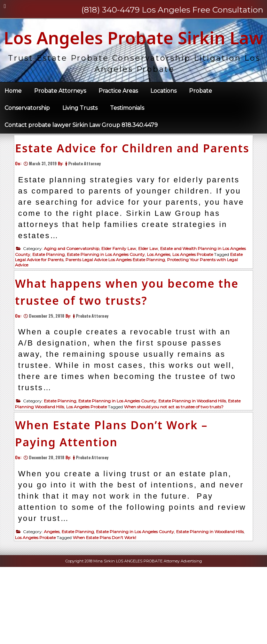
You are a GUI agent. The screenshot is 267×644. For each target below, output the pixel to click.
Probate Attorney (87, 216)
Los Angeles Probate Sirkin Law (134, 51)
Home (13, 118)
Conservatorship (27, 135)
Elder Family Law (121, 301)
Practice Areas (118, 118)
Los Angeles (161, 307)
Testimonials (127, 135)
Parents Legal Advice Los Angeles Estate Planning (118, 312)
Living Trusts (80, 135)
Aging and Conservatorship (74, 301)
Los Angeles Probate (195, 307)
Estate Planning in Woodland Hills (195, 464)
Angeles (54, 606)
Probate (201, 118)
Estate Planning (51, 307)
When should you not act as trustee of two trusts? (176, 470)
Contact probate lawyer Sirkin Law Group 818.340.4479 (81, 153)
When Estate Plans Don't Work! (107, 612)
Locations (163, 118)
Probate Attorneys (60, 118)
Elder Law (151, 301)
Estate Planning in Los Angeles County (109, 307)
